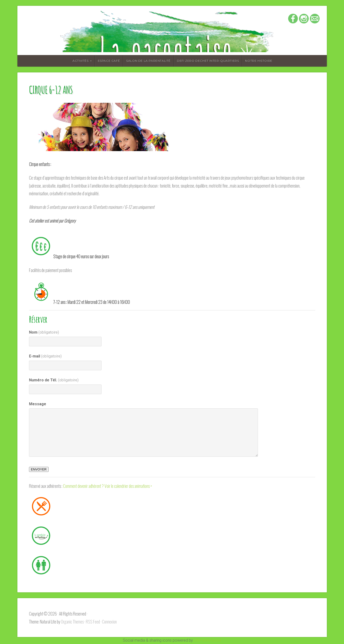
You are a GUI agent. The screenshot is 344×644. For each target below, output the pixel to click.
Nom (44, 332)
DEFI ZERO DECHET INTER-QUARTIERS (208, 61)
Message (38, 404)
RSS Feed (93, 622)
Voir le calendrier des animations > (128, 486)
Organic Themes (72, 622)
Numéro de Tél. (54, 380)
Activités (81, 61)
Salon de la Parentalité (148, 61)
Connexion (109, 622)
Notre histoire (259, 61)
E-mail (45, 356)
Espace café (109, 61)
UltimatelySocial (208, 640)
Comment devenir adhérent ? (83, 486)
